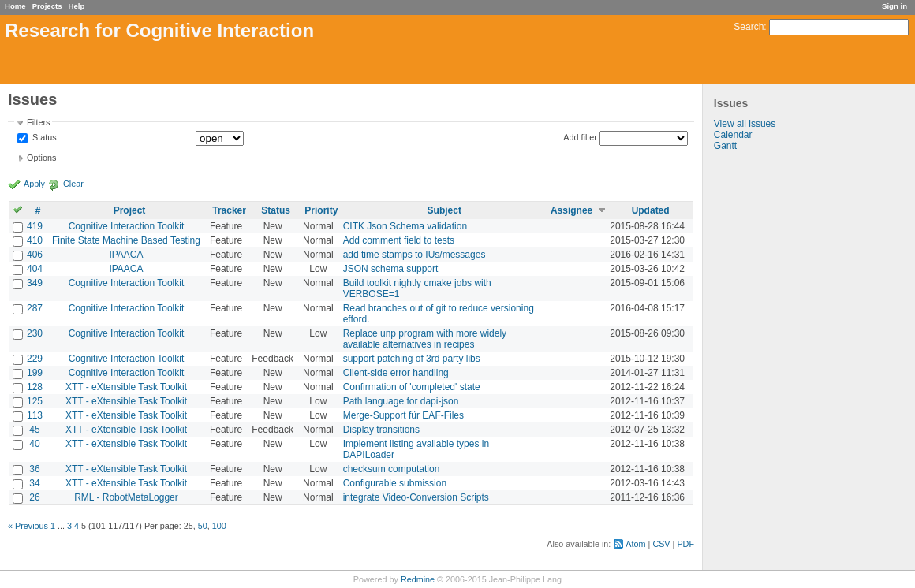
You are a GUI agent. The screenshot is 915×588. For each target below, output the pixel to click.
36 (34, 469)
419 (35, 226)
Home (15, 6)
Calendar (733, 135)
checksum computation (392, 469)
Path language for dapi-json (401, 401)
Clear (73, 184)
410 (35, 240)
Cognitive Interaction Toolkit (127, 226)
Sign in (894, 6)
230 (35, 333)
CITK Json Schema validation (405, 226)
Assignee (571, 210)
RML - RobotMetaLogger (126, 497)
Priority (321, 210)
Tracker (229, 210)
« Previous (28, 526)
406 (35, 255)
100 (219, 526)
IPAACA (126, 255)
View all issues (745, 124)
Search (749, 27)
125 (35, 401)
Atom (635, 544)
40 (34, 444)
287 (35, 308)
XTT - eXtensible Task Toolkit (126, 387)
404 (35, 269)
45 (34, 430)
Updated (651, 210)
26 (34, 497)
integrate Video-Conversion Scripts (416, 497)
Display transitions (381, 430)
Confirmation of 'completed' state (412, 387)
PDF (685, 544)
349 (35, 283)
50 (203, 526)
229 (35, 359)
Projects (47, 6)
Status (43, 138)
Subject (444, 210)
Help (77, 6)
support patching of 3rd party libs (412, 359)
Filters (38, 122)
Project (130, 210)
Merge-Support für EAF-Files (403, 415)
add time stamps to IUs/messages (415, 255)
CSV (661, 544)
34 (34, 483)
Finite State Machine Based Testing (126, 240)
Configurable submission (395, 483)
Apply (34, 184)
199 (35, 373)
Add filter (580, 137)
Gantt (725, 146)
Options (41, 158)
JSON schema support (391, 269)
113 (35, 415)
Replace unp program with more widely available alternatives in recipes (425, 339)
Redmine (418, 579)
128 (35, 387)
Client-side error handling (396, 373)
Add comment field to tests (399, 240)
